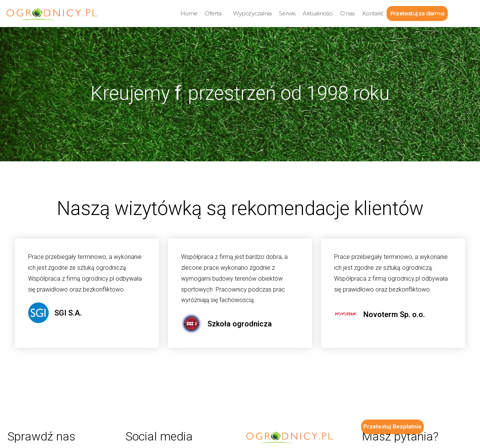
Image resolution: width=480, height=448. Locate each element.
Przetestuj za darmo (417, 13)
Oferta (213, 13)
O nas (347, 13)
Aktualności (317, 13)
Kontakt (373, 13)
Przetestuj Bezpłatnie (392, 427)
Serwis (287, 13)
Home (189, 13)
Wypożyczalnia (252, 13)
